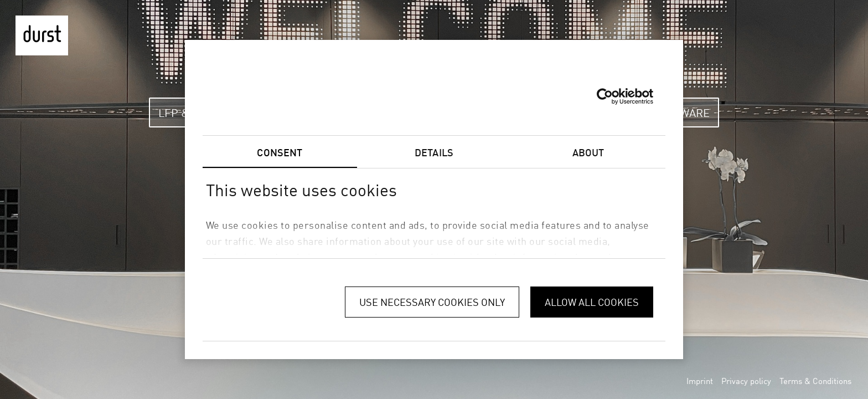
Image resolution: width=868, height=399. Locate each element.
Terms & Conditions (815, 381)
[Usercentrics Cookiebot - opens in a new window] (605, 96)
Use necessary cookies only (432, 302)
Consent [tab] (280, 152)
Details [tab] (434, 152)
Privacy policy (746, 381)
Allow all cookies (592, 302)
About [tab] (588, 152)
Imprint (700, 381)
